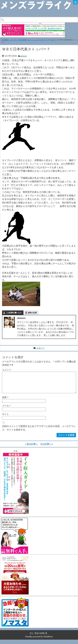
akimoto (23, 56)
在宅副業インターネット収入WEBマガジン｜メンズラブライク (24, 40)
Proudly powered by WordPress (39, 641)
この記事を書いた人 (14, 313)
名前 (5, 402)
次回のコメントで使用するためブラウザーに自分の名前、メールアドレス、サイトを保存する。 (39, 432)
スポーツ (53, 40)
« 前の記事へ (31, 448)
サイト (5, 419)
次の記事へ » (47, 448)
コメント (7, 370)
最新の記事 (32, 313)
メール (6, 410)
